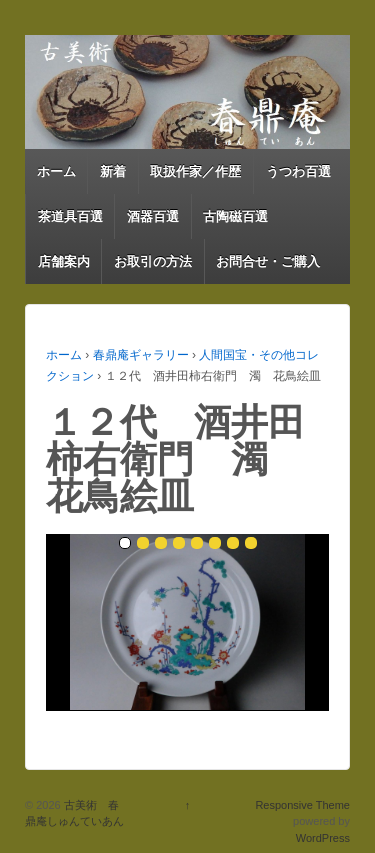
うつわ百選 (298, 171)
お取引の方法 (153, 261)
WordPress (323, 838)
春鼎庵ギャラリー (141, 355)
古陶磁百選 (235, 216)
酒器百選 (153, 216)
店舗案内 (64, 261)
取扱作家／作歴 (195, 171)
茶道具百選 (70, 216)
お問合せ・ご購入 (268, 261)
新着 (113, 171)
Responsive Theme (302, 805)
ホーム (56, 171)
